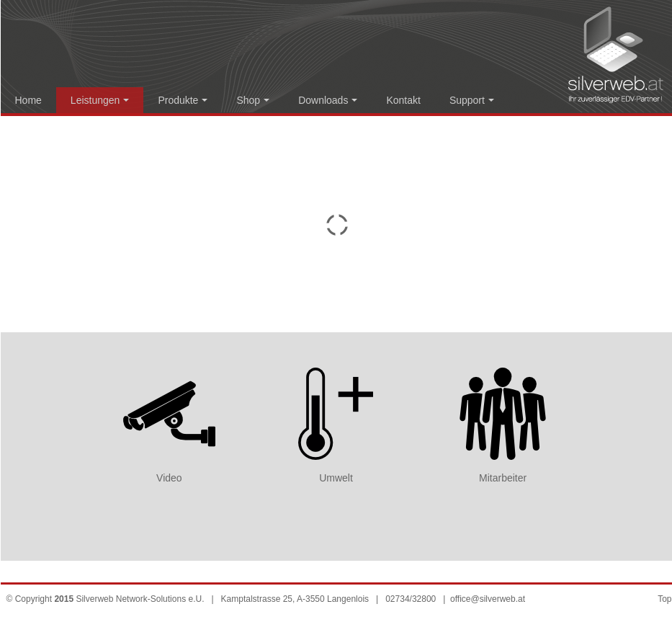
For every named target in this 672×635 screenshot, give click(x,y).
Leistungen (100, 100)
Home (28, 100)
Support (472, 100)
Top (664, 599)
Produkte (183, 100)
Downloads (328, 100)
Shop (253, 100)
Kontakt (403, 100)
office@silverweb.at (488, 599)
